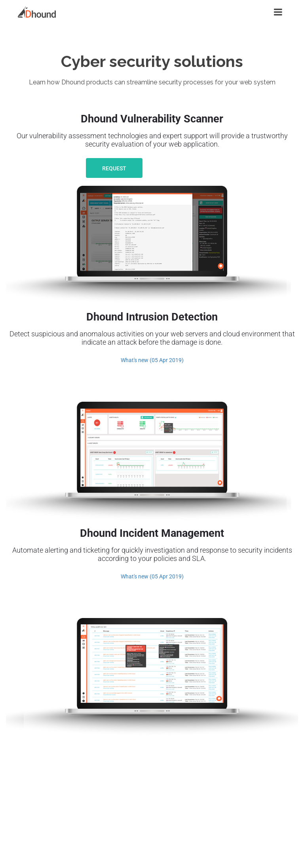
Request (114, 168)
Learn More (185, 168)
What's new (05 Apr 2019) (152, 360)
